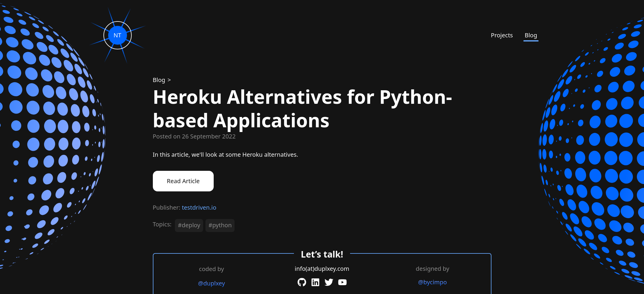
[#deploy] (190, 227)
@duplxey (211, 283)
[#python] (221, 227)
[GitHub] (302, 282)
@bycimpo (433, 282)
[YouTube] (342, 282)
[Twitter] (329, 282)
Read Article (183, 181)
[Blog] (160, 80)
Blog (531, 35)
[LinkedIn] (315, 282)
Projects (502, 35)
